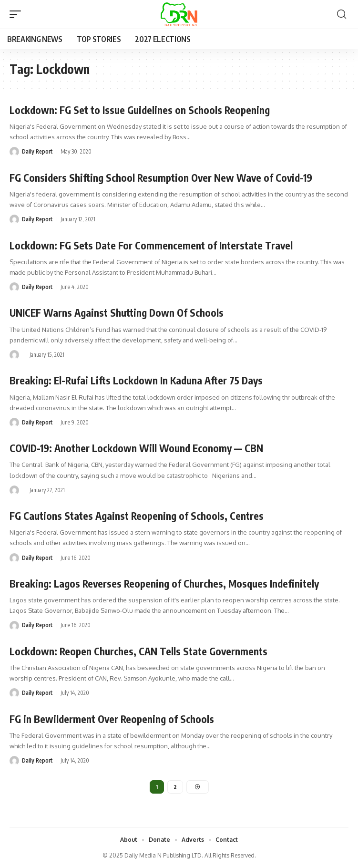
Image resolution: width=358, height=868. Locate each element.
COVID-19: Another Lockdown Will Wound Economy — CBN (136, 448)
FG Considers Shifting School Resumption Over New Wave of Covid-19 (161, 178)
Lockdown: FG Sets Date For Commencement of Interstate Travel (151, 245)
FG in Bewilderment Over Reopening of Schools (112, 719)
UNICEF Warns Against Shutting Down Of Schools (117, 313)
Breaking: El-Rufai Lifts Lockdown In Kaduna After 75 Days (136, 380)
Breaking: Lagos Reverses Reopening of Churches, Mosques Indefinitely (164, 584)
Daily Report (37, 151)
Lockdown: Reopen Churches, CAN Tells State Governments (138, 651)
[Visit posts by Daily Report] (14, 152)
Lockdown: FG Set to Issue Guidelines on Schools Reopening (140, 110)
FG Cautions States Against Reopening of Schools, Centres (137, 516)
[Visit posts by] (14, 355)
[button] (18, 14)
